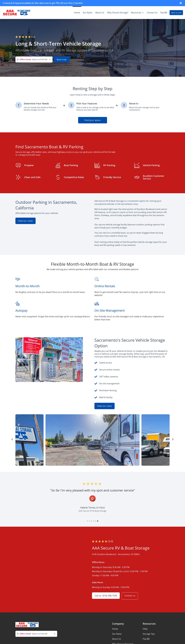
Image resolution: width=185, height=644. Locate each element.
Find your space (93, 120)
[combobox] (34, 60)
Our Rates (117, 634)
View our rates (26, 221)
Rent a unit (176, 13)
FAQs (145, 629)
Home (115, 629)
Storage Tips (149, 634)
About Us (117, 639)
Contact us (131, 596)
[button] (87, 521)
